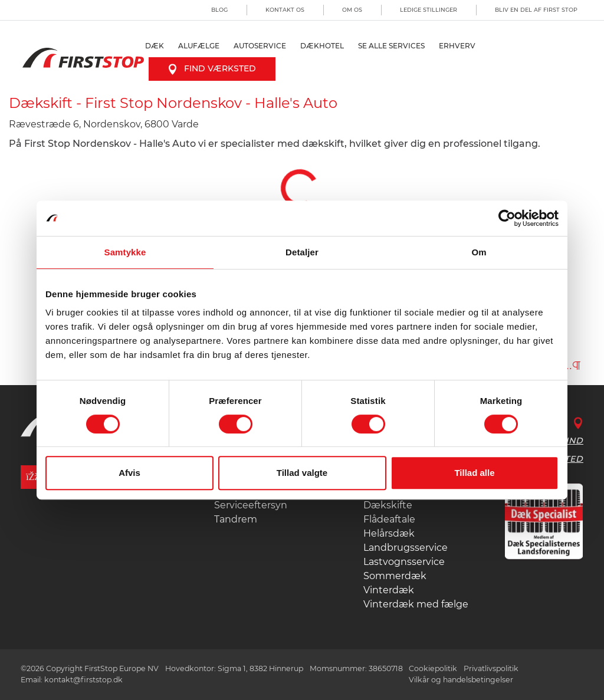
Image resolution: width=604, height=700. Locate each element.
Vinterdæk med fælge (416, 604)
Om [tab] (479, 252)
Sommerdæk (395, 576)
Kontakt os (285, 10)
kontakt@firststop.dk (83, 680)
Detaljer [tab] (302, 252)
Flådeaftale (389, 519)
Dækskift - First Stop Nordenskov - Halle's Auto (173, 103)
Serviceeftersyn (251, 505)
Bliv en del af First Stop (536, 10)
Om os (352, 10)
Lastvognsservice (404, 562)
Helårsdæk (389, 533)
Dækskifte (388, 505)
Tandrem (236, 519)
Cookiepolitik (433, 668)
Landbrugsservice (406, 548)
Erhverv (457, 46)
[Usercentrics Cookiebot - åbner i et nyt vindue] (507, 218)
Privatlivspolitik (491, 668)
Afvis (129, 473)
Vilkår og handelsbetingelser (461, 680)
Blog (219, 10)
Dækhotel (322, 46)
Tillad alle (474, 473)
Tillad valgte (302, 473)
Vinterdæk (389, 590)
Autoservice (260, 46)
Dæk (155, 46)
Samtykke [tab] (125, 252)
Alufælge (199, 46)
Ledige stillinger (429, 10)
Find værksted (212, 68)
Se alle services (391, 46)
